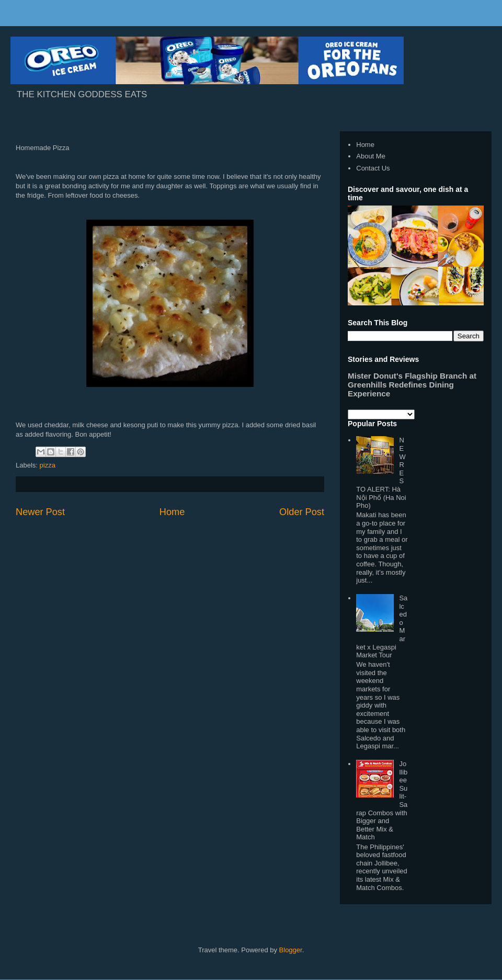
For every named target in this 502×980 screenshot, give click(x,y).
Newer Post (40, 512)
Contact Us (373, 168)
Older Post (302, 512)
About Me (371, 156)
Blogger (291, 950)
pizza (48, 465)
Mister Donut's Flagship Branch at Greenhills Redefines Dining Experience (412, 385)
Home (172, 512)
